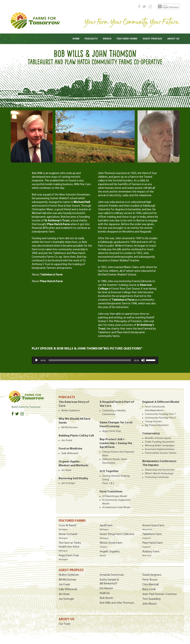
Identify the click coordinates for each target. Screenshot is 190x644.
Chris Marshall (150, 585)
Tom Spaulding (151, 599)
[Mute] (143, 360)
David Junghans (152, 575)
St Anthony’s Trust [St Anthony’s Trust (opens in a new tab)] (57, 221)
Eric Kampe (106, 588)
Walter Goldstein (69, 575)
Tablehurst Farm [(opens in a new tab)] (51, 275)
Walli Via (105, 593)
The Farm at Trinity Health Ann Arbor (70, 547)
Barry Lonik (149, 589)
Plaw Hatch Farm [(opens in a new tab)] (51, 281)
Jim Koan (64, 594)
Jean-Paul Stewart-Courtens (159, 594)
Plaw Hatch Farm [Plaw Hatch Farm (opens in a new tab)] (58, 224)
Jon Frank (64, 585)
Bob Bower (106, 598)
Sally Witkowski (68, 589)
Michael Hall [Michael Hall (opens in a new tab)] (82, 202)
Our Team (65, 624)
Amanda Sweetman (112, 575)
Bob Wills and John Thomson (117, 603)
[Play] (37, 360)
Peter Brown (150, 580)
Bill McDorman (67, 580)
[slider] (90, 360)
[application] (95, 360)
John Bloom (149, 604)
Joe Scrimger (66, 599)
